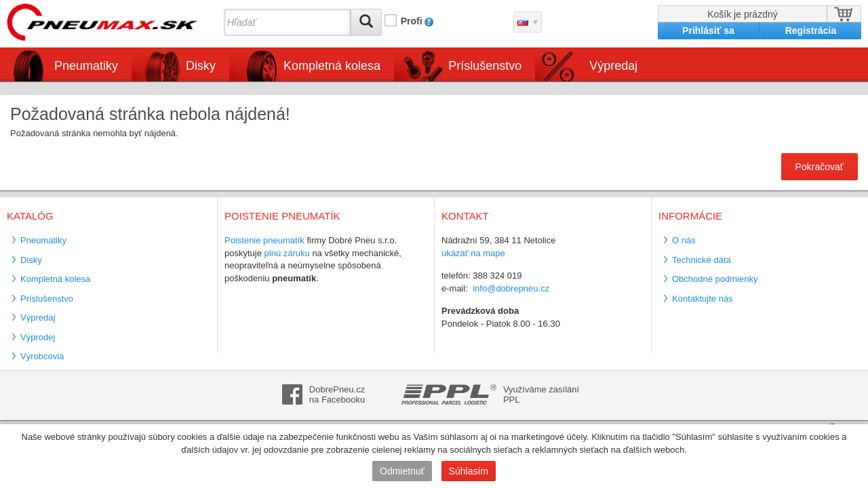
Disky (201, 66)
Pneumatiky (86, 66)
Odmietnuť (402, 471)
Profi (412, 21)
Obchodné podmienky (715, 279)
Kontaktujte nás (703, 299)
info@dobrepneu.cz (511, 288)
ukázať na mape (473, 253)
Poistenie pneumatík (264, 240)
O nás (684, 240)
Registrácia (811, 30)
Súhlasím (469, 471)
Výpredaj (613, 66)
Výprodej (38, 337)
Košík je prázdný (743, 14)
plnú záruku (287, 253)
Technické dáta (702, 260)
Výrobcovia (42, 356)
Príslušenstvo (485, 66)
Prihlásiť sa (708, 30)
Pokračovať (820, 167)
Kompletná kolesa (332, 66)
